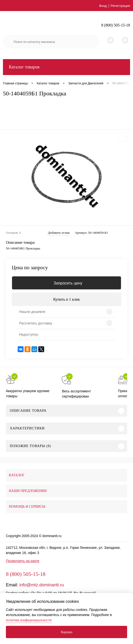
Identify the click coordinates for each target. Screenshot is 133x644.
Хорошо (66, 632)
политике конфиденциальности (29, 620)
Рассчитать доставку (36, 323)
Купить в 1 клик (67, 299)
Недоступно (29, 335)
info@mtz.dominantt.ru (42, 585)
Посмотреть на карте (23, 561)
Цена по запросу (30, 268)
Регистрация (120, 6)
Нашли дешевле (32, 312)
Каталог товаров (66, 67)
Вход (102, 6)
